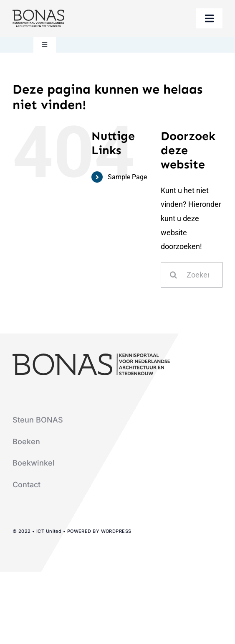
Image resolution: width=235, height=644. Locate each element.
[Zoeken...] (192, 275)
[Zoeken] (173, 275)
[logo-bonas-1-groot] (38, 13)
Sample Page (127, 177)
